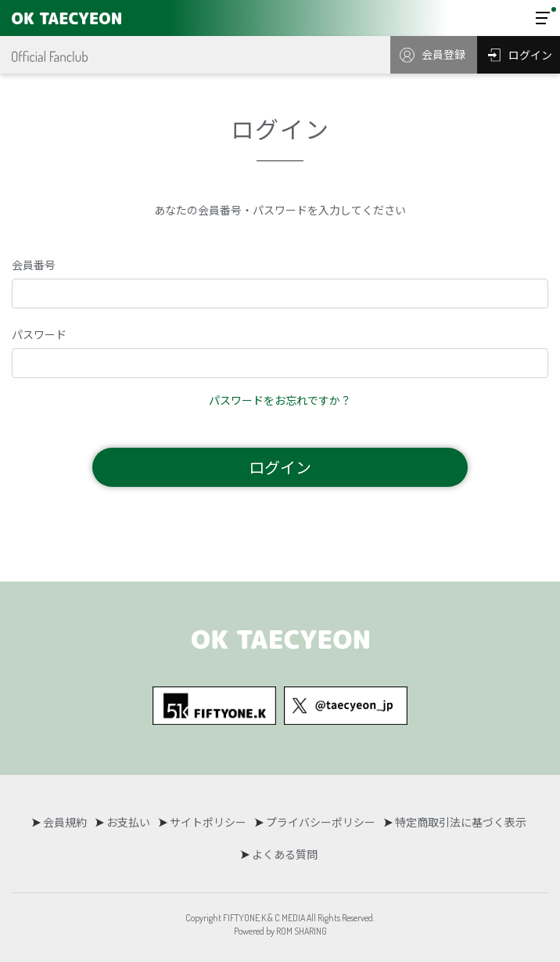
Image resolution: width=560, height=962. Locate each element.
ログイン (280, 467)
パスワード (39, 334)
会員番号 (34, 265)
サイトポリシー (208, 822)
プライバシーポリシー (321, 822)
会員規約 (65, 822)
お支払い (128, 822)
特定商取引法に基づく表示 (461, 822)
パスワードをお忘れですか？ (280, 400)
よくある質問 (285, 854)
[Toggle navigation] (543, 18)
